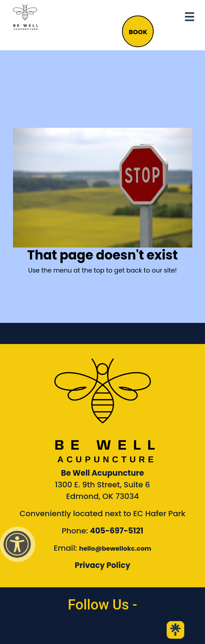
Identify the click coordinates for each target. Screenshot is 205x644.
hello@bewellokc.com (115, 548)
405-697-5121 (117, 531)
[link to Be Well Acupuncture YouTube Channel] (127, 630)
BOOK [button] (138, 32)
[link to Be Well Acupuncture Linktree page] (175, 630)
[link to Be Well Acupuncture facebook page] (30, 630)
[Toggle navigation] (190, 17)
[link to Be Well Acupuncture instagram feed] (78, 630)
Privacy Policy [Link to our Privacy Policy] (102, 565)
